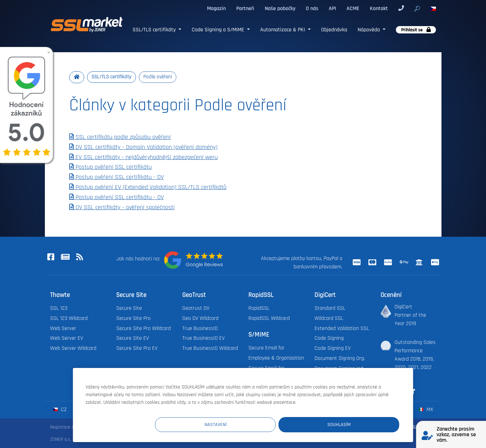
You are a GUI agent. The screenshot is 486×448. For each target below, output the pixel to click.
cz (60, 410)
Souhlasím (358, 424)
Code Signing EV (333, 349)
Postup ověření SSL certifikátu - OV (117, 197)
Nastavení (271, 424)
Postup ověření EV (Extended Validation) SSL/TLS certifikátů (148, 188)
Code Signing (329, 339)
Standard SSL (330, 309)
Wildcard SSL (329, 318)
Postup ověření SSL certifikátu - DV (117, 178)
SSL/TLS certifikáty (155, 30)
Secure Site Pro (133, 318)
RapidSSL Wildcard (269, 318)
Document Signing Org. (340, 359)
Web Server (63, 328)
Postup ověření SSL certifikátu (110, 167)
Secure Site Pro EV (137, 349)
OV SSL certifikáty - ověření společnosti (122, 207)
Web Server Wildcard (73, 349)
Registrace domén (68, 427)
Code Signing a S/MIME (219, 30)
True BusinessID (200, 328)
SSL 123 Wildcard (69, 318)
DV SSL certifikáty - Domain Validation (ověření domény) (143, 147)
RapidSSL (259, 309)
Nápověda (369, 30)
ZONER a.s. (61, 440)
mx (426, 410)
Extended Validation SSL (342, 328)
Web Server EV (67, 339)
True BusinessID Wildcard (210, 349)
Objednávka (334, 30)
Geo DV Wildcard (200, 318)
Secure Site (129, 309)
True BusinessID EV (204, 339)
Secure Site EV (133, 339)
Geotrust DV (196, 309)
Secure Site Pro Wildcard (144, 328)
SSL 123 (59, 309)
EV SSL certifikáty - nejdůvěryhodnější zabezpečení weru (144, 157)
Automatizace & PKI (283, 30)
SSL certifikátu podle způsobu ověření (120, 137)
